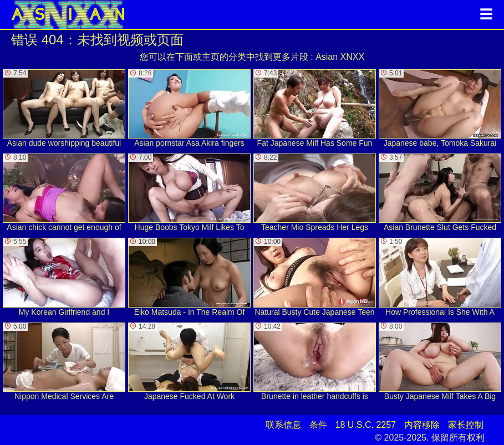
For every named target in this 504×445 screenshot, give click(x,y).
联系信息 (283, 425)
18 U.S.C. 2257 (366, 425)
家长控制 (466, 425)
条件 (318, 425)
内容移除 (422, 425)
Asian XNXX (340, 57)
